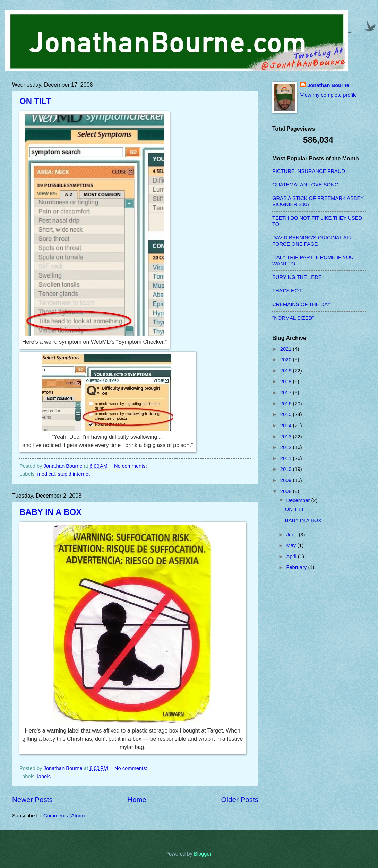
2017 (287, 393)
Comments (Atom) (64, 816)
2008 (287, 491)
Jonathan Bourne (328, 85)
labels (44, 777)
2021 (287, 349)
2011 (287, 458)
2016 (287, 404)
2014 (287, 426)
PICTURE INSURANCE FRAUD (309, 171)
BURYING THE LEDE (297, 277)
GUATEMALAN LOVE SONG (305, 185)
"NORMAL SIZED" (293, 318)
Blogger (203, 854)
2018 (287, 382)
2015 (287, 414)
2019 (287, 371)
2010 (287, 469)
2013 (287, 437)
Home (137, 800)
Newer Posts (32, 800)
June (292, 535)
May (292, 545)
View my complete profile (329, 95)
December (299, 500)
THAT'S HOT (287, 291)
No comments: (131, 466)
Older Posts (240, 800)
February (297, 567)
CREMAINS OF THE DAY (302, 304)
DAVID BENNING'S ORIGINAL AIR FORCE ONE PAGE (312, 241)
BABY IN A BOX (50, 512)
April (292, 556)
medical (46, 474)
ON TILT (35, 101)
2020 (287, 360)
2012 (287, 447)
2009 (287, 480)
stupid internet (74, 474)
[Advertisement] (300, 690)
